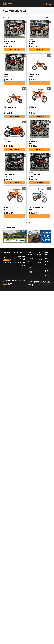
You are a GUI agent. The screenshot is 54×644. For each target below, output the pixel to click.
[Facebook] (20, 268)
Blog (46, 258)
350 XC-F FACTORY (11, 208)
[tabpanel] (19, 260)
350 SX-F (32, 41)
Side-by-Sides (30, 263)
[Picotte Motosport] (9, 4)
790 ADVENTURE (10, 174)
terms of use (32, 286)
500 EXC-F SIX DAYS (36, 208)
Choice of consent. (38, 286)
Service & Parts (48, 265)
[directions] (47, 4)
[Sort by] (46, 18)
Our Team (47, 260)
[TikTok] (24, 268)
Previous (21, 223)
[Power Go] (14, 285)
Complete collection (30, 272)
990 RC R (7, 141)
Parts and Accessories (48, 268)
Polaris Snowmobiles (30, 269)
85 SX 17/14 (33, 108)
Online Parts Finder (48, 271)
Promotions (48, 263)
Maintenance (48, 266)
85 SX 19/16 (33, 141)
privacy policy (48, 285)
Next (34, 223)
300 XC (6, 75)
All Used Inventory (39, 257)
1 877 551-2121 (7, 262)
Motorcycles (30, 258)
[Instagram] (22, 268)
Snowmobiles (30, 265)
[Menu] (50, 4)
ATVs (29, 261)
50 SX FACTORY (35, 75)
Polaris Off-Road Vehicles (31, 267)
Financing (39, 263)
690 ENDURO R (9, 41)
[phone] (43, 4)
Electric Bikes (31, 260)
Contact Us (47, 257)
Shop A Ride (10, 283)
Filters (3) (6, 18)
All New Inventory (31, 257)
